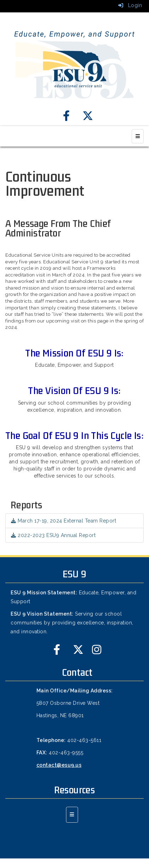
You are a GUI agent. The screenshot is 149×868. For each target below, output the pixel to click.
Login (130, 5)
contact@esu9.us (59, 765)
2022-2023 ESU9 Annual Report (53, 535)
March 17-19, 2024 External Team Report (64, 521)
